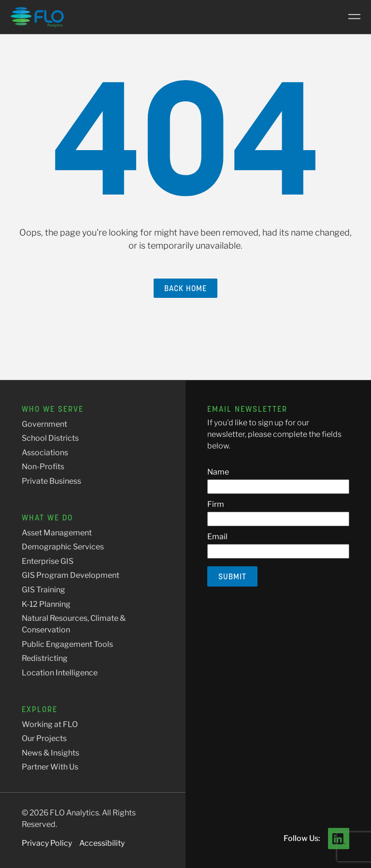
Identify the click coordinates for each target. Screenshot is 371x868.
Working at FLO (50, 724)
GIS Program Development (71, 575)
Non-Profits (43, 467)
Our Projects (44, 738)
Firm (216, 504)
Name (218, 472)
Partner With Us (50, 767)
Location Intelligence (60, 673)
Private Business (51, 481)
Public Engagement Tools (67, 644)
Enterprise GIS (48, 561)
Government (44, 424)
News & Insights (50, 753)
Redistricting (45, 658)
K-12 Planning (46, 604)
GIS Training (43, 590)
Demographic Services (63, 547)
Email (217, 537)
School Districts (50, 438)
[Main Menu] (351, 17)
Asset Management (57, 533)
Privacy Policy (47, 843)
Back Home (185, 288)
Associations (45, 453)
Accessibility (102, 843)
